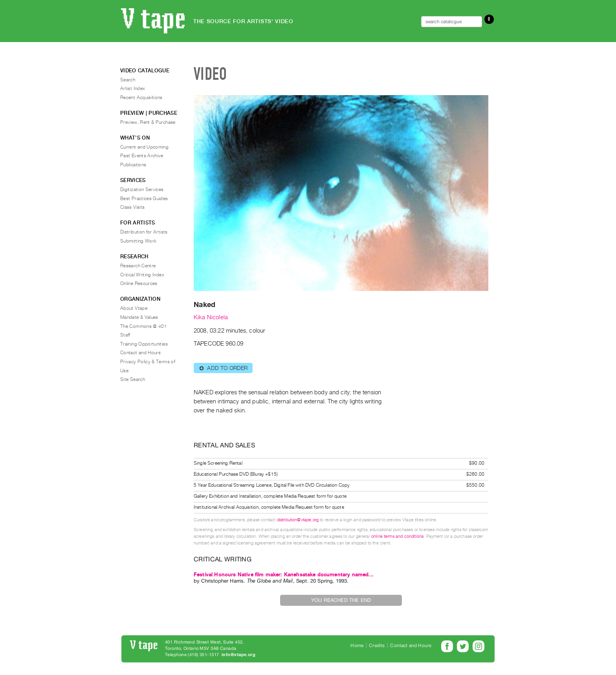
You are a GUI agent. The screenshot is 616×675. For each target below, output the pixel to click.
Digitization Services (142, 189)
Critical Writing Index (142, 275)
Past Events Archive (142, 156)
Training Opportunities (144, 344)
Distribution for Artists (144, 232)
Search (128, 80)
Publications (133, 165)
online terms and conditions (397, 536)
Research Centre (138, 266)
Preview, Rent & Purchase (148, 122)
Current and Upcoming (144, 147)
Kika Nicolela (211, 317)
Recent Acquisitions (141, 97)
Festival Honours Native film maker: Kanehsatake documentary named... (284, 575)
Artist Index (133, 88)
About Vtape (134, 308)
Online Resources (139, 283)
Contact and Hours (140, 353)
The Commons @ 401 (144, 326)
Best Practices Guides (144, 199)
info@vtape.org (238, 655)
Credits (377, 646)
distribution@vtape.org (298, 520)
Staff (125, 335)
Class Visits (132, 207)
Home (357, 646)
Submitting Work (138, 241)
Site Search (133, 379)
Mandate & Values (139, 317)
